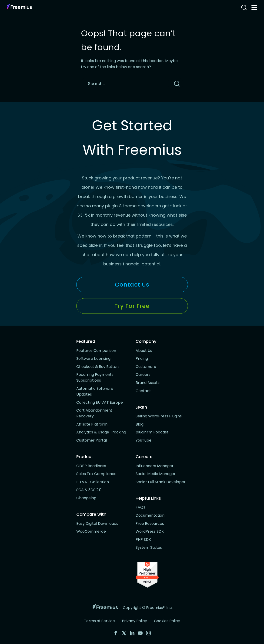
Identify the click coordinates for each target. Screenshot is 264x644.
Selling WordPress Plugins (159, 416)
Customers (146, 367)
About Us (144, 351)
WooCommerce (91, 531)
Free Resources (150, 523)
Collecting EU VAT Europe (100, 402)
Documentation (150, 515)
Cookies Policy (167, 621)
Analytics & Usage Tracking (101, 432)
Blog (140, 424)
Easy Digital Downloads (97, 523)
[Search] (125, 84)
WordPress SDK (150, 531)
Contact (143, 391)
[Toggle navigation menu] (254, 7)
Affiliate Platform (92, 424)
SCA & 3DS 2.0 (89, 490)
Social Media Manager (156, 474)
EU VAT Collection (93, 482)
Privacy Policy (134, 621)
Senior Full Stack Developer (161, 482)
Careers (143, 375)
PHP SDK (143, 540)
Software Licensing (93, 358)
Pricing (142, 358)
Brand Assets (148, 383)
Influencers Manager (155, 466)
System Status (149, 547)
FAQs (140, 507)
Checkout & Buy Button (97, 367)
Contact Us (132, 285)
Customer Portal (92, 440)
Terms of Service (99, 621)
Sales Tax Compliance (96, 474)
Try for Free (132, 306)
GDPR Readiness (91, 466)
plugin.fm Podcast (152, 432)
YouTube (144, 440)
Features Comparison (96, 351)
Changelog (86, 498)
